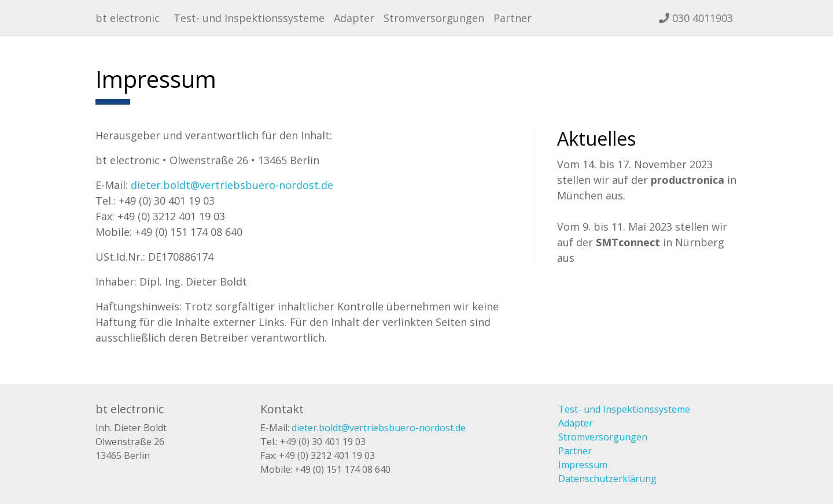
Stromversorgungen (434, 18)
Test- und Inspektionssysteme (249, 18)
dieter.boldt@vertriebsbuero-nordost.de (232, 185)
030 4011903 (696, 18)
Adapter (354, 18)
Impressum (583, 465)
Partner (513, 18)
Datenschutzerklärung (607, 479)
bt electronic (128, 18)
